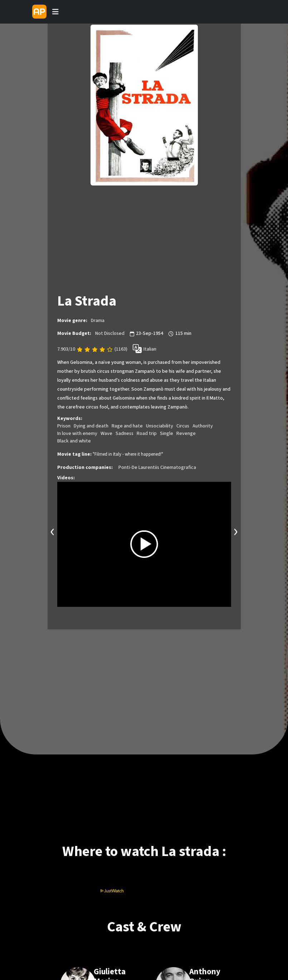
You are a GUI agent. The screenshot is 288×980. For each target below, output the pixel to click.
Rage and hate (127, 426)
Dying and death (91, 426)
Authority (203, 426)
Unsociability (160, 426)
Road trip (147, 434)
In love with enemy (77, 434)
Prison (64, 426)
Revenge (186, 434)
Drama (98, 321)
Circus (183, 426)
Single (167, 434)
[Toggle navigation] (55, 12)
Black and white (74, 441)
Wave (106, 434)
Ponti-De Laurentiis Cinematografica (157, 467)
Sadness (125, 434)
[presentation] (53, 531)
